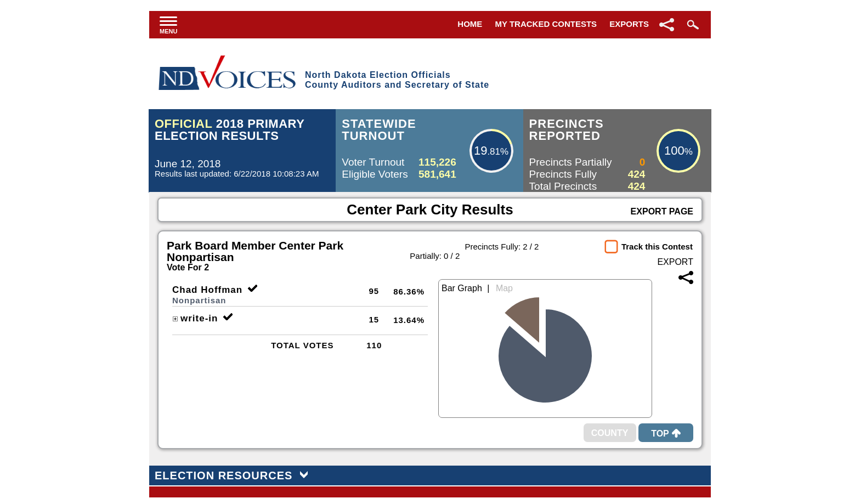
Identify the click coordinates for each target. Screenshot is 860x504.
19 (480, 151)
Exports (629, 24)
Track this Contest (657, 247)
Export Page (662, 211)
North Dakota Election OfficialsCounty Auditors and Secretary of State (397, 80)
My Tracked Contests (546, 24)
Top (666, 434)
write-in (195, 318)
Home (470, 24)
